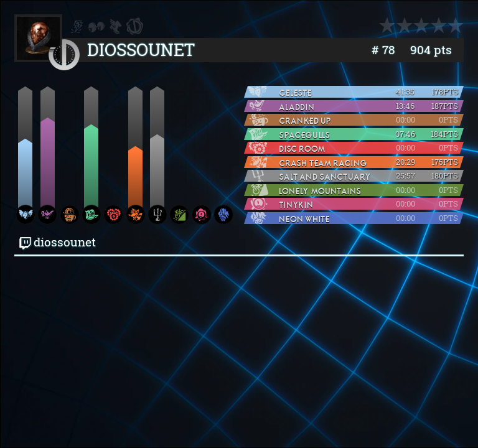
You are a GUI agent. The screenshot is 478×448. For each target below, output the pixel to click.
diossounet (58, 242)
